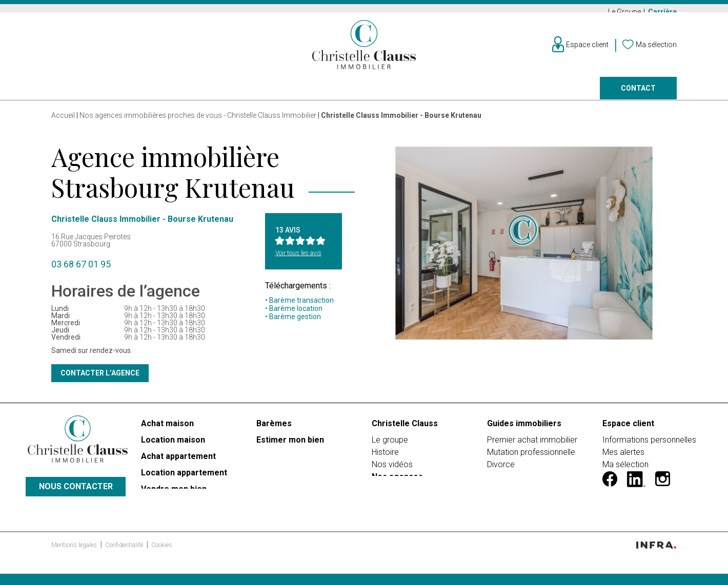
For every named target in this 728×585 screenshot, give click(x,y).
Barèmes (274, 430)
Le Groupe (625, 12)
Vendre (190, 95)
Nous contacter (76, 500)
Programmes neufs (348, 95)
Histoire (385, 459)
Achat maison (167, 430)
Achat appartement (178, 463)
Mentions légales (75, 565)
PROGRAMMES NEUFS (184, 528)
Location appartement (184, 479)
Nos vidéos (392, 471)
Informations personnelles (649, 446)
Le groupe (390, 446)
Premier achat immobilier (532, 446)
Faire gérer (442, 95)
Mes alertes (623, 459)
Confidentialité (125, 565)
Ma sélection (625, 471)
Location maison (173, 446)
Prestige (257, 95)
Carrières (391, 496)
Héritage (502, 483)
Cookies (162, 565)
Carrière (662, 12)
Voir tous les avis (298, 260)
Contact (638, 95)
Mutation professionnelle (531, 459)
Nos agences (523, 95)
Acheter (67, 95)
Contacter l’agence (100, 380)
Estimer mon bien (290, 446)
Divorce (501, 471)
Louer (130, 95)
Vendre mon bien (174, 496)
